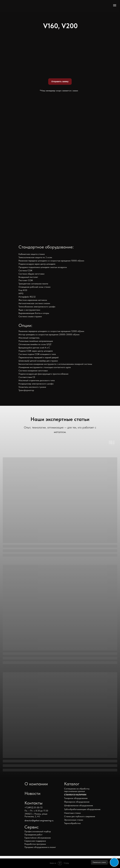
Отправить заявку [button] (60, 81)
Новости (32, 793)
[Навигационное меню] (115, 5)
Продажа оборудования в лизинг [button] (40, 847)
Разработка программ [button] (35, 844)
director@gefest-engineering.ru (39, 820)
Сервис (32, 827)
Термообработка (72, 823)
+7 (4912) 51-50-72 (33, 808)
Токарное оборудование (76, 798)
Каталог (72, 784)
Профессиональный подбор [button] (38, 831)
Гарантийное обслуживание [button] (38, 838)
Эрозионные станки (74, 820)
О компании (36, 784)
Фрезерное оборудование (77, 802)
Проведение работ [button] (33, 835)
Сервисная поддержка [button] (35, 841)
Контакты (33, 803)
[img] (30, 6)
